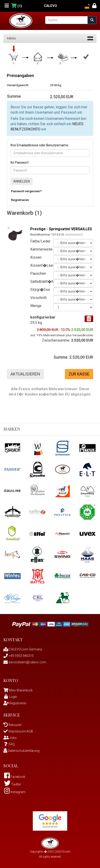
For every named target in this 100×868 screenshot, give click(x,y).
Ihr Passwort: (20, 162)
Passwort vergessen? (26, 191)
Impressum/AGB (18, 731)
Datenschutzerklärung (21, 751)
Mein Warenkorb (21, 690)
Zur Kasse (79, 374)
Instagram (15, 792)
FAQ (9, 744)
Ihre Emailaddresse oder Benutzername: (40, 145)
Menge (36, 306)
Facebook (15, 777)
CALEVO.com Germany (23, 649)
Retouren (12, 725)
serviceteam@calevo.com (25, 662)
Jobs (10, 738)
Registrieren (20, 200)
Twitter (13, 784)
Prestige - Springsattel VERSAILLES (61, 229)
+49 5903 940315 (19, 656)
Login (10, 697)
